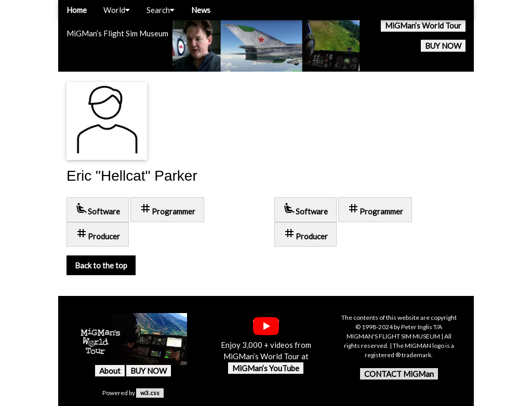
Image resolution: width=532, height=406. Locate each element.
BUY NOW (443, 46)
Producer (98, 234)
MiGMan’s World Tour (423, 25)
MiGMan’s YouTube (266, 368)
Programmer (167, 209)
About (110, 371)
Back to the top (101, 265)
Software (98, 209)
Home (77, 10)
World (117, 10)
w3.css (150, 393)
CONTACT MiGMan (399, 374)
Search (161, 10)
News (201, 10)
